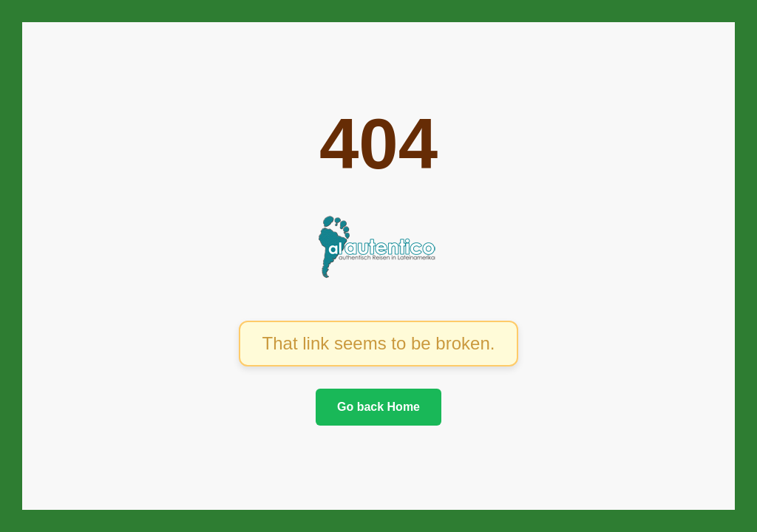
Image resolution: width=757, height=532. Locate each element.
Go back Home (378, 407)
